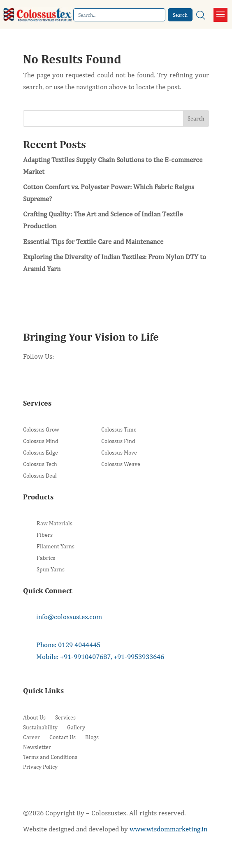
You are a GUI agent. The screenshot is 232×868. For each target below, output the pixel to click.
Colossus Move (119, 453)
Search (196, 118)
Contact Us (63, 737)
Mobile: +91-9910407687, (74, 657)
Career (31, 737)
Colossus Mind (41, 441)
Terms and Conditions (50, 757)
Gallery (76, 727)
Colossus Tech (40, 464)
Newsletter (37, 747)
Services (65, 717)
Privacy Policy (40, 767)
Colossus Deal (40, 476)
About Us (34, 717)
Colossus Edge (41, 453)
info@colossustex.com (69, 617)
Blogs (92, 737)
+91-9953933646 (139, 657)
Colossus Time (119, 430)
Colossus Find (118, 441)
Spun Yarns (51, 570)
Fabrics (46, 558)
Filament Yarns (56, 547)
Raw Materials (55, 523)
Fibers (45, 535)
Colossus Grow (41, 430)
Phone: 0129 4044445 (68, 645)
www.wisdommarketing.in (168, 829)
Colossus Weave (121, 464)
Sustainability (40, 727)
